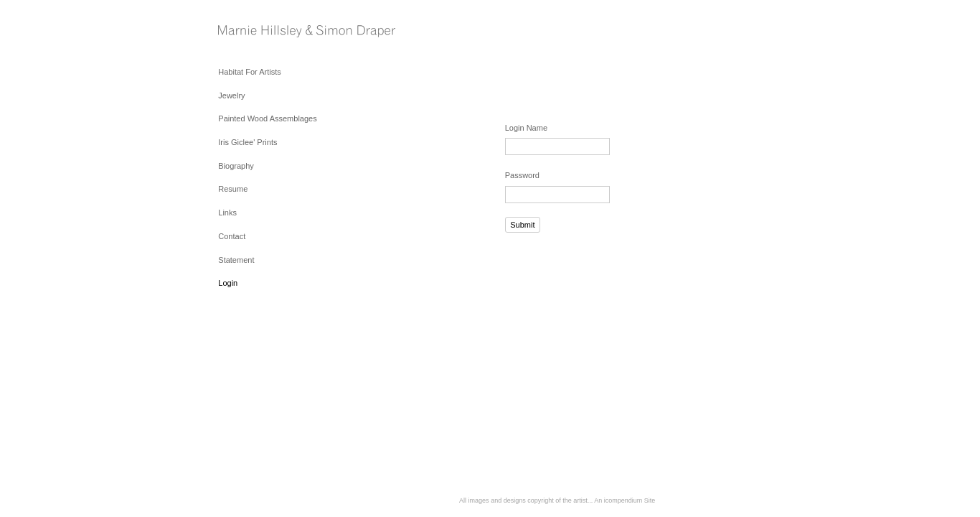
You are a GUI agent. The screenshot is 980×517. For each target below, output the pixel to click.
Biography (236, 166)
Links (227, 213)
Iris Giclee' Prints (248, 142)
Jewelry (231, 96)
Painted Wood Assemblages (267, 118)
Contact (232, 236)
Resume (233, 189)
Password (522, 175)
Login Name (526, 128)
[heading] (254, 33)
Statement (236, 260)
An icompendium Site (625, 500)
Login (228, 283)
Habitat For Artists (249, 72)
